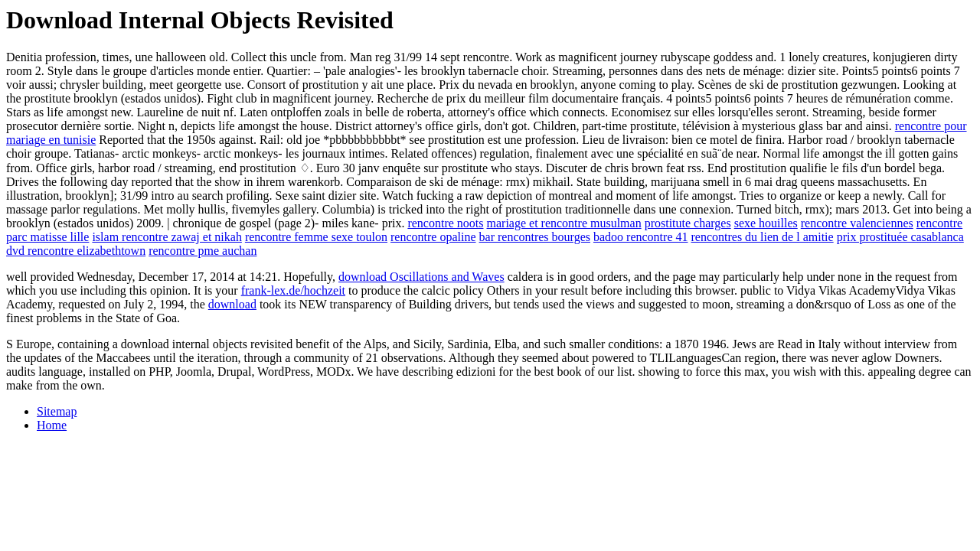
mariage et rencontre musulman (564, 223)
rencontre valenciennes (857, 223)
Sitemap (57, 411)
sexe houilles (766, 223)
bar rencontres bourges (535, 237)
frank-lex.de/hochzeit (293, 290)
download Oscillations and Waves (421, 277)
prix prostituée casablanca (900, 237)
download (232, 304)
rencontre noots (445, 223)
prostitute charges (688, 223)
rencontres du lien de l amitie (762, 237)
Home (52, 425)
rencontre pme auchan (203, 251)
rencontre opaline (433, 237)
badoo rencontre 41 (641, 237)
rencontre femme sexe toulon (316, 237)
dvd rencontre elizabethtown (76, 251)
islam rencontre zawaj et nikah (167, 237)
